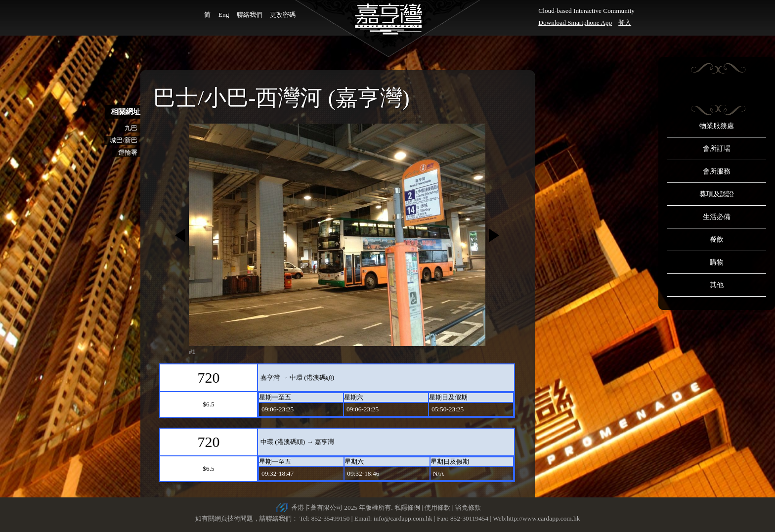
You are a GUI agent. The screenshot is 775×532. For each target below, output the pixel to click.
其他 (717, 285)
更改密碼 (283, 15)
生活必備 (717, 217)
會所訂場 (717, 149)
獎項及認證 (717, 194)
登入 (625, 22)
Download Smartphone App (575, 22)
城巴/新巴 (124, 140)
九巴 (131, 128)
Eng (224, 15)
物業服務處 (717, 126)
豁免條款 (468, 508)
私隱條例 (407, 508)
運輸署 (128, 153)
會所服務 (717, 171)
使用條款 (437, 508)
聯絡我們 (250, 15)
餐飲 (717, 240)
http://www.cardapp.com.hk (543, 518)
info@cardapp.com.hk (404, 518)
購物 (717, 262)
